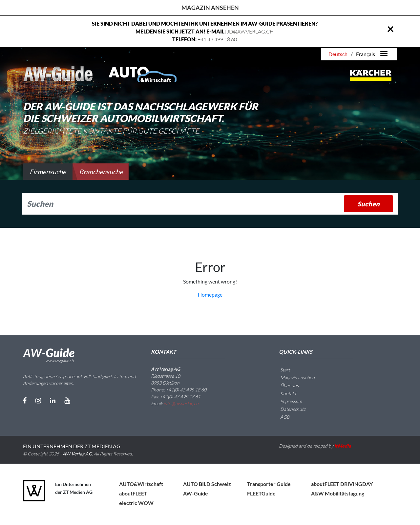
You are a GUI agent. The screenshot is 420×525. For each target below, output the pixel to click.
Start (281, 370)
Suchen (368, 204)
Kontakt (284, 393)
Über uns (285, 385)
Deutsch (338, 54)
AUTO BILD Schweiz (207, 484)
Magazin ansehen (210, 8)
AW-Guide (196, 493)
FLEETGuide (261, 493)
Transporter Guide (269, 484)
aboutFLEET (133, 493)
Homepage (210, 294)
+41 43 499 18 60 (217, 39)
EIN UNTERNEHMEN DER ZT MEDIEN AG (72, 446)
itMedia (343, 446)
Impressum (287, 401)
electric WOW (136, 503)
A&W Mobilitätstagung (338, 493)
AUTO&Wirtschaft (141, 484)
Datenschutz (289, 409)
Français (366, 54)
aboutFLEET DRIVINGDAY (342, 484)
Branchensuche (101, 172)
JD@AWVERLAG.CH (250, 31)
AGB (281, 417)
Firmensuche (48, 172)
